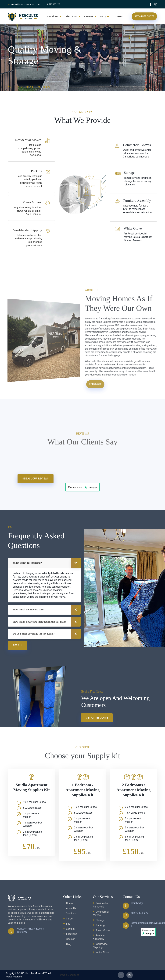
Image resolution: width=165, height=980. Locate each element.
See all (18, 645)
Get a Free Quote (144, 16)
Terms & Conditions (69, 975)
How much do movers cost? (29, 610)
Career (89, 17)
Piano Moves (103, 930)
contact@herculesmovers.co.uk (25, 4)
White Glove (102, 952)
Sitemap (71, 939)
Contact (118, 17)
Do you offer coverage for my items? (34, 634)
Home (69, 903)
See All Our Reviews (36, 479)
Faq (68, 924)
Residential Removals (101, 905)
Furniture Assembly (99, 937)
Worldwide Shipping (100, 946)
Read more (98, 384)
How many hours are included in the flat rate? (39, 622)
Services (53, 17)
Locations (72, 934)
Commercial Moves (101, 913)
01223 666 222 (53, 4)
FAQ (103, 17)
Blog (69, 944)
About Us (71, 17)
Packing (100, 925)
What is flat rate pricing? (27, 563)
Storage (100, 920)
